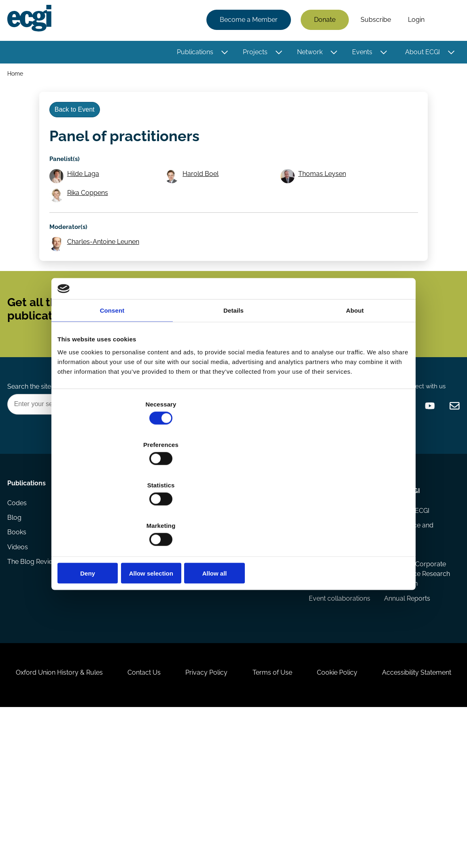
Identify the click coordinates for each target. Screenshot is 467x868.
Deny (115, 512)
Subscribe (373, 21)
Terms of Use (327, 782)
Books (19, 607)
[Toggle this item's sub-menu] (222, 54)
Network (307, 54)
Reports (96, 591)
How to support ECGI (183, 580)
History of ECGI (405, 575)
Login (414, 21)
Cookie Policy (399, 782)
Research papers (109, 575)
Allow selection (233, 512)
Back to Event (79, 121)
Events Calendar (332, 575)
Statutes (395, 617)
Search (444, 21)
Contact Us (184, 782)
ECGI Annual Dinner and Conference (337, 632)
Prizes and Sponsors (115, 649)
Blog (17, 591)
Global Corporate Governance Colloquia (334, 601)
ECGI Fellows (253, 575)
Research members (263, 591)
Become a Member (246, 21)
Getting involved (185, 552)
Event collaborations (339, 679)
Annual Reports (406, 688)
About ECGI (420, 54)
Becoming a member (177, 606)
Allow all (352, 512)
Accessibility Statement (234, 824)
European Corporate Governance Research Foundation (401, 653)
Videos (20, 623)
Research (99, 552)
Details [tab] (234, 372)
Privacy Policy (254, 782)
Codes (19, 575)
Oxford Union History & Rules (91, 782)
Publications (193, 54)
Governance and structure (408, 596)
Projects (253, 54)
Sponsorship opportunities (179, 632)
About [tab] (355, 372)
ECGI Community (185, 653)
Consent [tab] (112, 372)
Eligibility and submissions (104, 628)
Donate (322, 21)
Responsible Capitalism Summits (338, 657)
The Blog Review (35, 640)
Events (360, 54)
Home (18, 76)
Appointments (256, 552)
